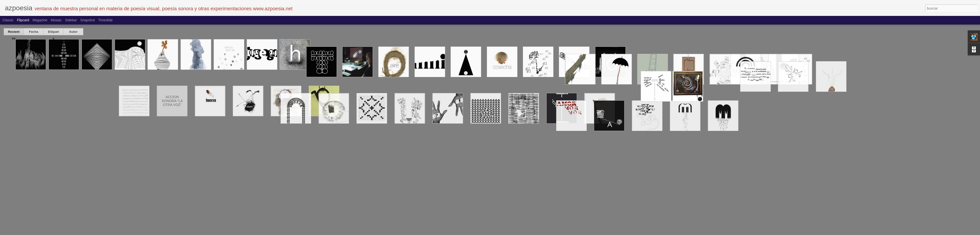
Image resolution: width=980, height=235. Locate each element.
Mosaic (56, 20)
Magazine (40, 20)
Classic (8, 20)
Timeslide (105, 20)
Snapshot (88, 20)
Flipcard (23, 20)
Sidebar (71, 20)
